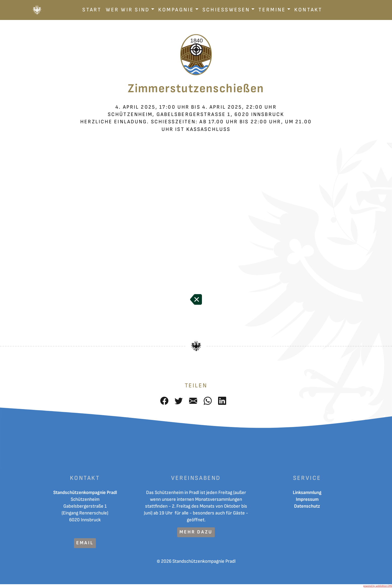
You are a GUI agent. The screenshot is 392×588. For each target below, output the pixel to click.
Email (85, 543)
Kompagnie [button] (176, 10)
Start (92, 10)
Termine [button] (272, 10)
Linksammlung (307, 493)
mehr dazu (196, 532)
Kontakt (308, 10)
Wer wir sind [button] (128, 10)
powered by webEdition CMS (378, 586)
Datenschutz (307, 506)
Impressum (307, 499)
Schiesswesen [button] (226, 10)
